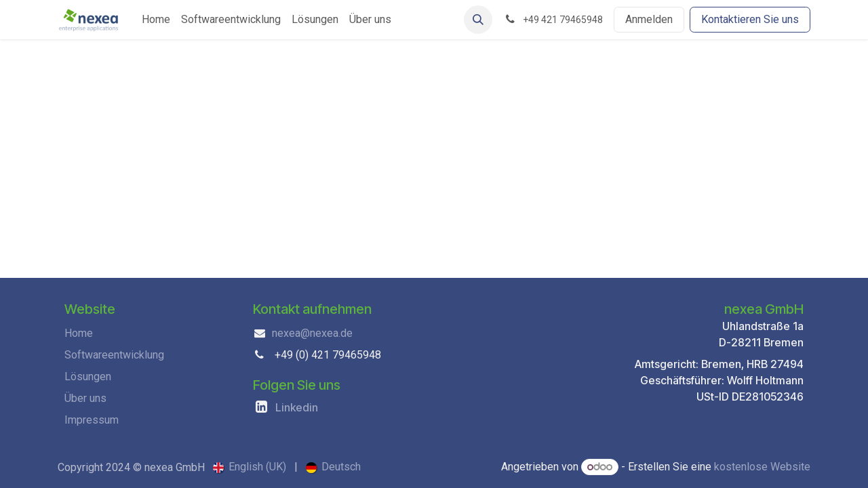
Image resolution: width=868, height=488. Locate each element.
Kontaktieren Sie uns (750, 19)
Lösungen (88, 377)
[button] (478, 20)
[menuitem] (156, 20)
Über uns (85, 398)
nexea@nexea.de (312, 333)
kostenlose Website (762, 467)
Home (79, 333)
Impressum (92, 420)
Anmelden (649, 19)
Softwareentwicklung (114, 355)
